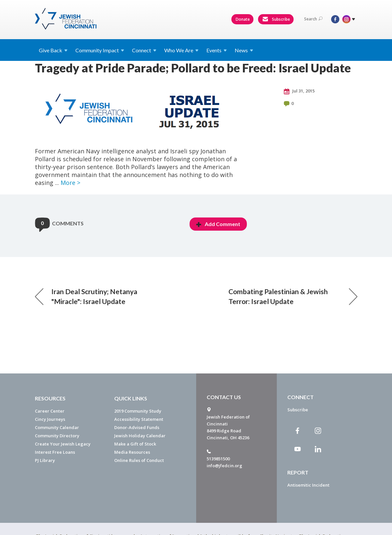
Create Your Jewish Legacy (63, 444)
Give (53, 50)
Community (100, 50)
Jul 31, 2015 (299, 91)
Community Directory (57, 436)
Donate (243, 19)
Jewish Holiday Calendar (140, 436)
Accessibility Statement (139, 419)
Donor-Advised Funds (137, 427)
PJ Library (45, 460)
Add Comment (218, 224)
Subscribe (276, 19)
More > (70, 183)
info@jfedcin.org (224, 466)
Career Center (50, 411)
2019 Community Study (138, 411)
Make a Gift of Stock (135, 444)
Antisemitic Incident (308, 485)
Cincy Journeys (50, 419)
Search (313, 19)
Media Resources (132, 452)
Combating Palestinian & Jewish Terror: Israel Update (293, 296)
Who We (181, 50)
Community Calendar (57, 427)
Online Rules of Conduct (139, 460)
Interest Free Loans (55, 452)
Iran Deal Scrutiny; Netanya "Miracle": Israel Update (86, 296)
